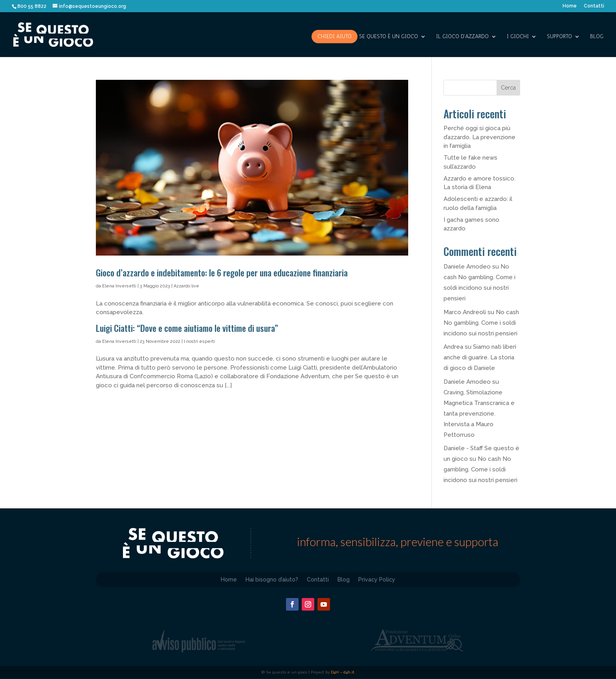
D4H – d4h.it (343, 672)
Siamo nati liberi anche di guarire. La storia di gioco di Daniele (480, 357)
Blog (597, 37)
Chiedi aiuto (335, 36)
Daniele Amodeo (467, 267)
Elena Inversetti (119, 286)
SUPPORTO (559, 37)
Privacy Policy (377, 579)
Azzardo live (186, 286)
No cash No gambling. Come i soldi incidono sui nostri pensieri (481, 323)
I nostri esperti (199, 341)
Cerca (508, 88)
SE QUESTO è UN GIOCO (389, 37)
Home (570, 6)
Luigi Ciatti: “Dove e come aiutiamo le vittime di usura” (188, 328)
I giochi (518, 37)
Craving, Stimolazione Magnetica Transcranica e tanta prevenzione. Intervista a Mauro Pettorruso (479, 414)
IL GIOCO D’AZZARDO (462, 37)
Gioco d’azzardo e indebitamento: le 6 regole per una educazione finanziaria (222, 272)
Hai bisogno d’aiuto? (272, 579)
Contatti (594, 6)
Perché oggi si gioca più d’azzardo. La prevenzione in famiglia (479, 137)
